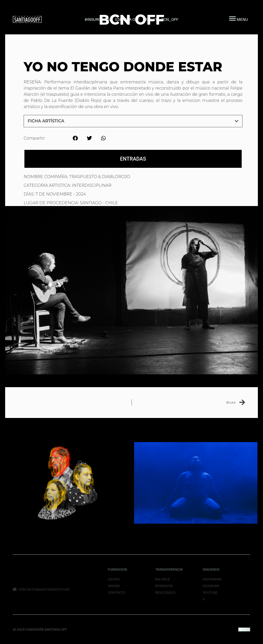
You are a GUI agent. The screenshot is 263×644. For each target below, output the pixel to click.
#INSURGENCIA (98, 19)
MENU (242, 19)
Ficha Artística (46, 121)
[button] (133, 121)
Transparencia (169, 569)
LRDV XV (150, 19)
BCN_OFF (170, 19)
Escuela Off (127, 19)
